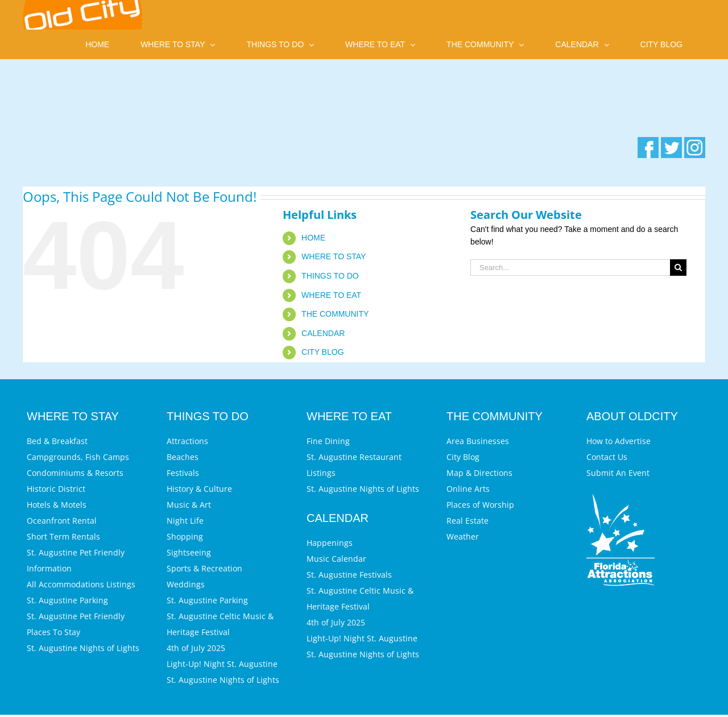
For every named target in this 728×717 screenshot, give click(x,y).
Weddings (186, 584)
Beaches (183, 457)
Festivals (183, 473)
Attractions (187, 441)
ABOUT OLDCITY (632, 416)
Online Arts (468, 489)
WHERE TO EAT (331, 295)
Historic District (56, 489)
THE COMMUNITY (335, 314)
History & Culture (199, 489)
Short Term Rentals (63, 536)
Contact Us (607, 457)
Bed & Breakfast (57, 441)
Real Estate (468, 521)
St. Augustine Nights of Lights (83, 648)
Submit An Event (618, 473)
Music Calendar (336, 559)
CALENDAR (323, 333)
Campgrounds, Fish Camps (78, 457)
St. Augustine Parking (67, 600)
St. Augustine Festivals (349, 575)
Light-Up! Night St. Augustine (222, 664)
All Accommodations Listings (81, 584)
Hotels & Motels (57, 505)
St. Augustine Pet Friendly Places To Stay (76, 624)
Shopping (185, 536)
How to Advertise (619, 441)
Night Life (185, 521)
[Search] (678, 268)
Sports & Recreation (204, 568)
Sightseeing (189, 552)
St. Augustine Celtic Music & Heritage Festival (220, 624)
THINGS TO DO (330, 276)
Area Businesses (478, 441)
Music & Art (189, 505)
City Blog (463, 457)
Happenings (330, 543)
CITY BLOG (322, 352)
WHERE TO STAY (334, 256)
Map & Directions (479, 473)
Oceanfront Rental (62, 521)
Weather (463, 536)
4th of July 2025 (196, 648)
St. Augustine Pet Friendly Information (76, 560)
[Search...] (570, 268)
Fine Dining (328, 441)
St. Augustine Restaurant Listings (354, 465)
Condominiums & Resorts (75, 473)
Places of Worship (480, 505)
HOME (313, 238)
